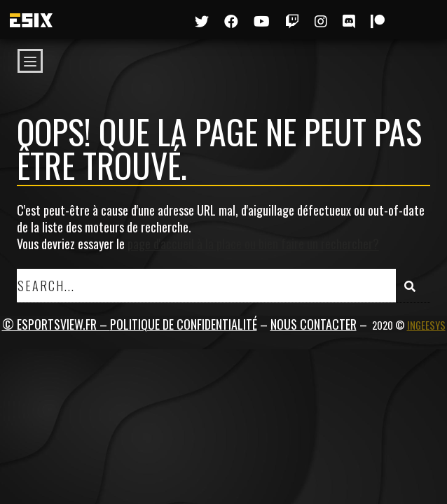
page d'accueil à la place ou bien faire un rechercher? (253, 244)
